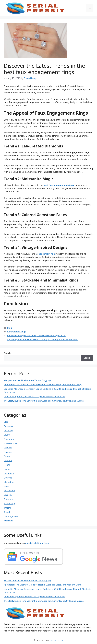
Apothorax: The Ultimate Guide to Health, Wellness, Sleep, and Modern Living (43, 385)
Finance (8, 452)
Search (7, 353)
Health (7, 465)
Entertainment (11, 443)
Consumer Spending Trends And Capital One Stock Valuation (34, 396)
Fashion (8, 448)
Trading (8, 508)
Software (8, 499)
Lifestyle (8, 478)
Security (8, 495)
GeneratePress (57, 640)
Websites (8, 521)
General (8, 460)
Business (8, 426)
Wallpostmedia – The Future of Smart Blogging (27, 380)
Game (7, 456)
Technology (10, 503)
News (7, 486)
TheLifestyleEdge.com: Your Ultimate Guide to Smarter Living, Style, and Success (44, 401)
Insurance (9, 473)
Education (9, 439)
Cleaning (8, 430)
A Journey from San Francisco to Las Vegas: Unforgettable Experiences (42, 339)
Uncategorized (11, 516)
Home (7, 469)
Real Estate (9, 491)
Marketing (9, 482)
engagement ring (46, 254)
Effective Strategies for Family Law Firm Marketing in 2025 (36, 336)
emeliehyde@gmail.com (37, 543)
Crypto (7, 435)
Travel (7, 512)
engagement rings (16, 332)
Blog (9, 328)
